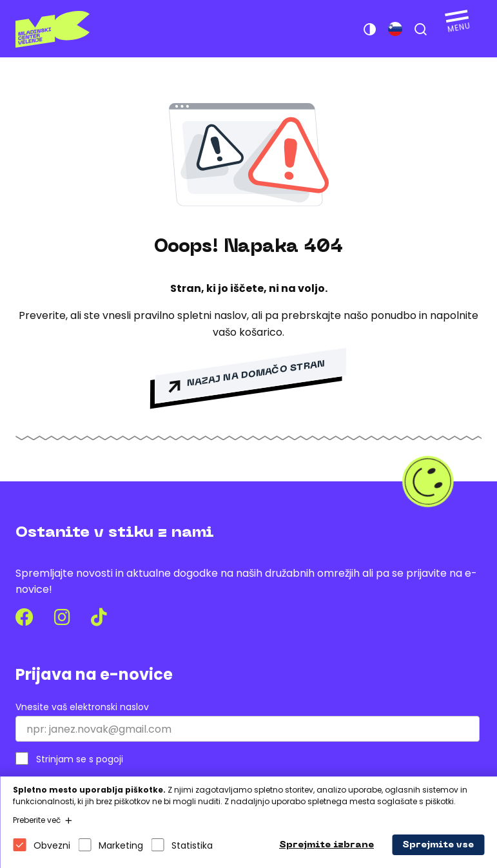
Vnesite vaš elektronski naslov (82, 707)
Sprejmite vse (438, 845)
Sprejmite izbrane (326, 845)
